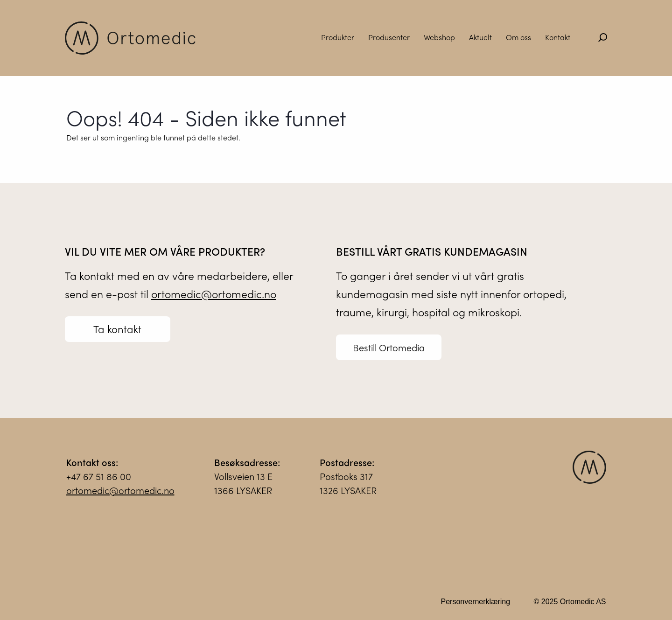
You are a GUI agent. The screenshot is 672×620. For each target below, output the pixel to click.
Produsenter (389, 37)
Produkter (338, 37)
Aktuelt (480, 37)
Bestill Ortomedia (389, 347)
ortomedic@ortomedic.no (214, 294)
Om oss (518, 37)
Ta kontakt (117, 329)
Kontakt (558, 37)
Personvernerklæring (476, 607)
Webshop (439, 37)
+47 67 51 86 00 (99, 481)
